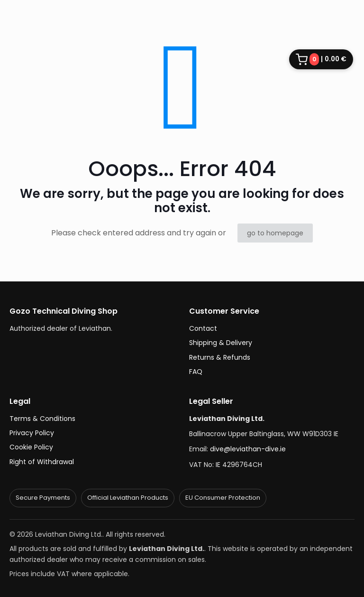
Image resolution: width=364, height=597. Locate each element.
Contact (203, 328)
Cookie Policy (31, 447)
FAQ (196, 372)
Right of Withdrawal (42, 462)
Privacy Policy (32, 433)
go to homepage (275, 233)
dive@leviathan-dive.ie (248, 449)
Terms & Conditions (42, 419)
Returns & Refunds (220, 357)
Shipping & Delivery (221, 343)
